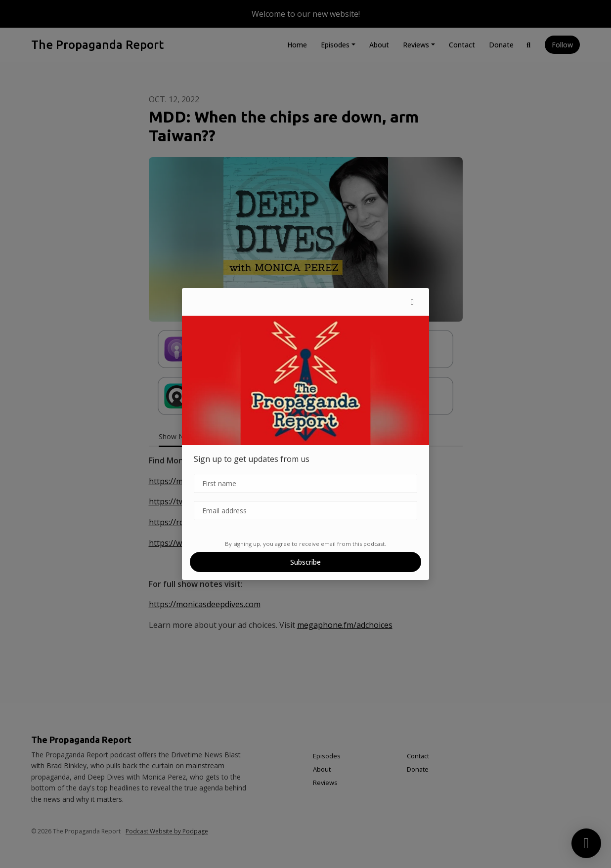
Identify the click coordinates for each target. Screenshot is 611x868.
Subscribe (305, 562)
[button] (412, 302)
